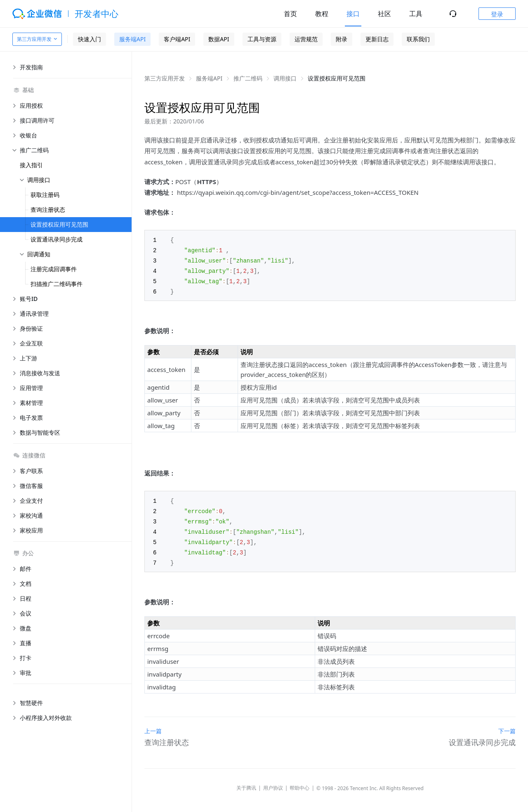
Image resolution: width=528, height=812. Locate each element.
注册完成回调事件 (54, 269)
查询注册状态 (48, 210)
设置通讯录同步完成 (57, 239)
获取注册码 (45, 195)
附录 (342, 39)
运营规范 (306, 39)
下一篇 (507, 726)
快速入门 (90, 39)
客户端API (177, 39)
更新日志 (377, 39)
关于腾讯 (246, 782)
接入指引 (31, 165)
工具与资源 (262, 39)
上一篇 (153, 726)
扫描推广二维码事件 (57, 284)
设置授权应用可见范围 (59, 224)
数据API (219, 39)
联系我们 (418, 39)
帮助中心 (299, 782)
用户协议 (273, 782)
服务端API (132, 39)
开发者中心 (97, 14)
